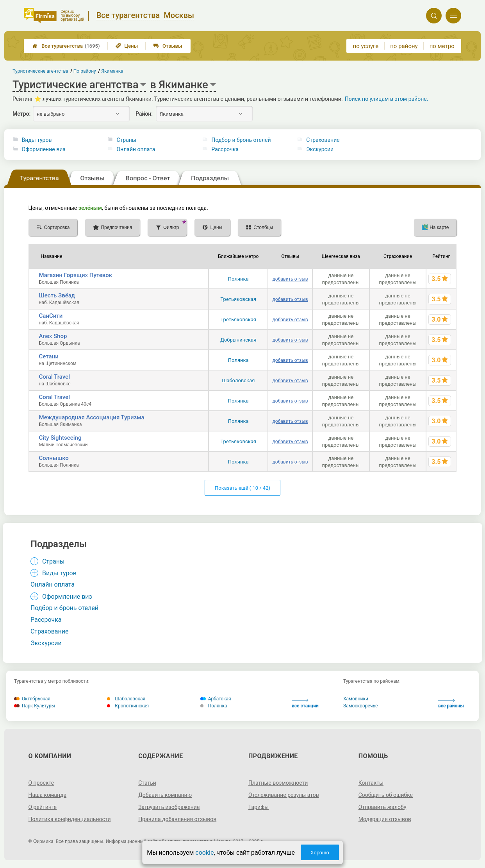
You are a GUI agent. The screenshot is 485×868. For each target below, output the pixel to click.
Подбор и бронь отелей (241, 140)
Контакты (371, 783)
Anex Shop (53, 336)
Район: (144, 114)
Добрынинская (238, 340)
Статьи (147, 783)
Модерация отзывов (385, 819)
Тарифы (259, 807)
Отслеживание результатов (284, 795)
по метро (442, 46)
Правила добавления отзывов (177, 819)
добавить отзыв (290, 279)
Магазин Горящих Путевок (76, 275)
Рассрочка (225, 149)
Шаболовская (238, 380)
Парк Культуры (35, 706)
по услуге (366, 46)
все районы (451, 704)
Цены (127, 46)
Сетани (49, 356)
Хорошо (320, 853)
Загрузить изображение (169, 807)
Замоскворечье (360, 706)
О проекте (41, 783)
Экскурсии (320, 149)
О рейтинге (43, 807)
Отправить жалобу (382, 807)
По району (85, 71)
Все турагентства (66, 46)
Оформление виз (44, 149)
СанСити (51, 316)
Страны (126, 140)
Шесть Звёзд (57, 295)
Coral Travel (54, 377)
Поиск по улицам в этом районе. (387, 99)
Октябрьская (32, 699)
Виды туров (37, 140)
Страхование (323, 140)
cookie (204, 853)
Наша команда (48, 795)
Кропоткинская (128, 706)
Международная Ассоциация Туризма (92, 417)
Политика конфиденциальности (70, 819)
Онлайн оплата (136, 149)
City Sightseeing (60, 438)
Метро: (21, 114)
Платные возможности (278, 783)
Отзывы (168, 46)
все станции (305, 704)
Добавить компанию (165, 795)
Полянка (238, 279)
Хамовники (356, 699)
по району (404, 46)
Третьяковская (238, 299)
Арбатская (216, 699)
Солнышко (54, 458)
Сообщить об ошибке (386, 795)
